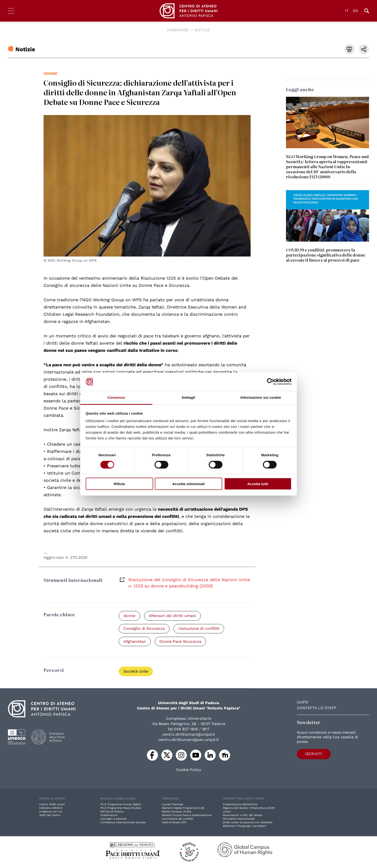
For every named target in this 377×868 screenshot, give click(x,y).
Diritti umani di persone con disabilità (248, 823)
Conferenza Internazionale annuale (123, 823)
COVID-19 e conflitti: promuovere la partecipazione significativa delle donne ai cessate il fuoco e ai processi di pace (326, 255)
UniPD (302, 703)
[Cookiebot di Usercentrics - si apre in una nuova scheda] (270, 382)
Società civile (136, 672)
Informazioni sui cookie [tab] (261, 397)
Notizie (202, 30)
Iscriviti (311, 754)
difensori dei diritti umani (173, 616)
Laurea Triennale (172, 805)
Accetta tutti (258, 484)
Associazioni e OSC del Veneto (243, 816)
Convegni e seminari (114, 819)
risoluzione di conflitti (200, 629)
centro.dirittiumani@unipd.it (188, 735)
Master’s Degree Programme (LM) (183, 808)
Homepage (178, 30)
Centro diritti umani (52, 805)
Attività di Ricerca (112, 812)
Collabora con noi (51, 812)
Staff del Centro (50, 816)
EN (356, 11)
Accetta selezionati (188, 484)
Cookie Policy (188, 770)
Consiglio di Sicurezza (144, 629)
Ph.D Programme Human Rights (121, 805)
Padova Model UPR (174, 823)
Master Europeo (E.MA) (177, 812)
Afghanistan (135, 642)
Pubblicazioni (109, 816)
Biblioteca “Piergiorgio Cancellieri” (245, 826)
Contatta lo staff (317, 708)
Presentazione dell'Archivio (240, 805)
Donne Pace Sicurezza (181, 642)
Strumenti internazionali (239, 819)
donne (50, 74)
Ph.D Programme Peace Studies (121, 808)
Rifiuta (119, 484)
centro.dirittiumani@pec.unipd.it (188, 740)
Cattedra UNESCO (51, 808)
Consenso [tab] (116, 397)
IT (347, 11)
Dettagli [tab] (188, 397)
